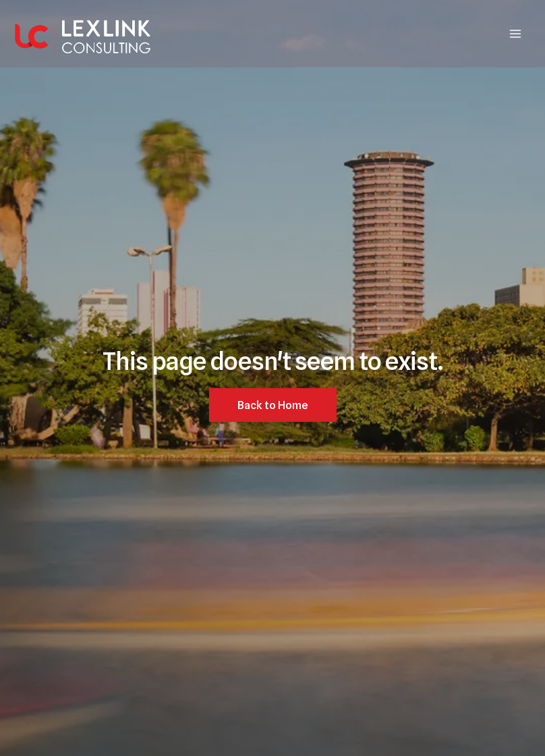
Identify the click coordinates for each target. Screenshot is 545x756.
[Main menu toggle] (516, 33)
